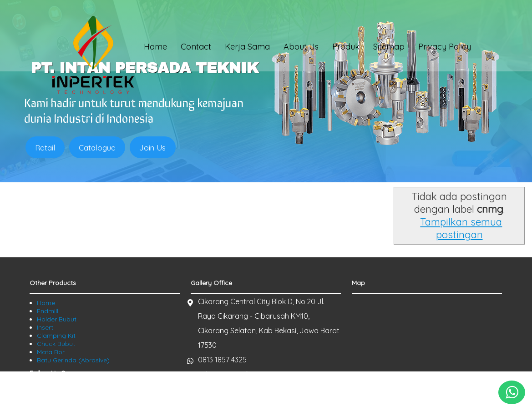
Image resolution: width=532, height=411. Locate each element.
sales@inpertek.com (232, 336)
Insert (45, 290)
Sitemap (389, 48)
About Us (301, 48)
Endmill (48, 273)
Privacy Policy (445, 48)
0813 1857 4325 (222, 322)
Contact (196, 48)
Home (155, 48)
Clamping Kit (56, 298)
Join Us (155, 148)
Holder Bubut (57, 281)
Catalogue (99, 148)
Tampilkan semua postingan (364, 197)
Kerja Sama (247, 48)
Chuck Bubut (56, 306)
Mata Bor (51, 314)
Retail (46, 148)
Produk (346, 48)
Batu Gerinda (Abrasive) (73, 322)
